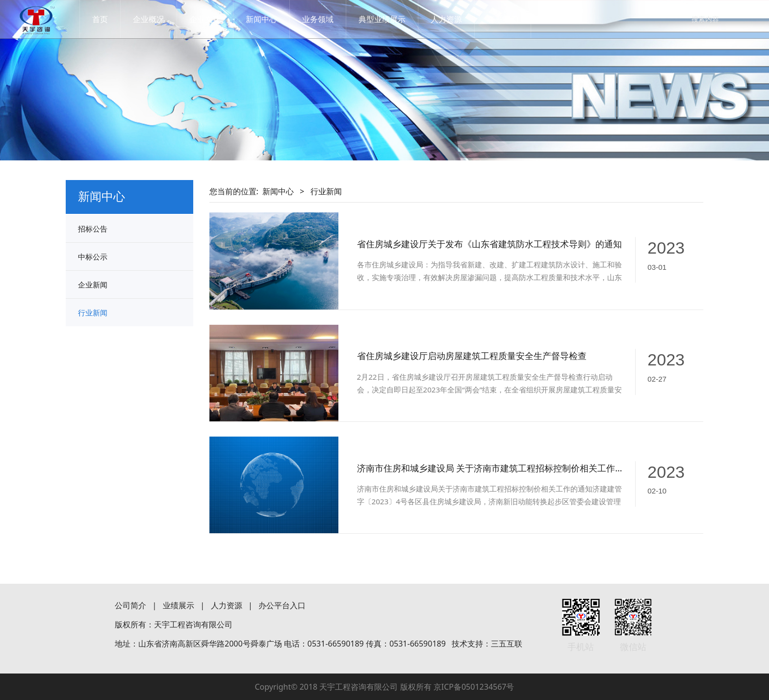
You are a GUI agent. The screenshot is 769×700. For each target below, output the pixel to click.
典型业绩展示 (391, 19)
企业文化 (214, 19)
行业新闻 (93, 312)
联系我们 (512, 19)
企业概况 (157, 19)
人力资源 (455, 19)
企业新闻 (93, 285)
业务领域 (327, 19)
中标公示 (93, 257)
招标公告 (93, 229)
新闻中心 (270, 19)
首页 (109, 19)
